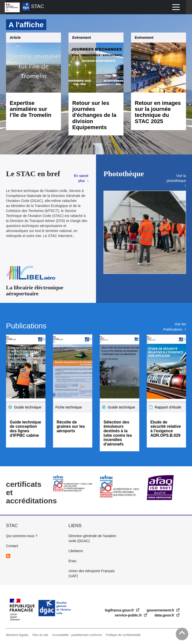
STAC (33, 7)
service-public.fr (129, 615)
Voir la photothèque (176, 178)
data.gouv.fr (165, 615)
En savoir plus (81, 178)
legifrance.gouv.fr (120, 610)
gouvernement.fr (161, 610)
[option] (145, 232)
